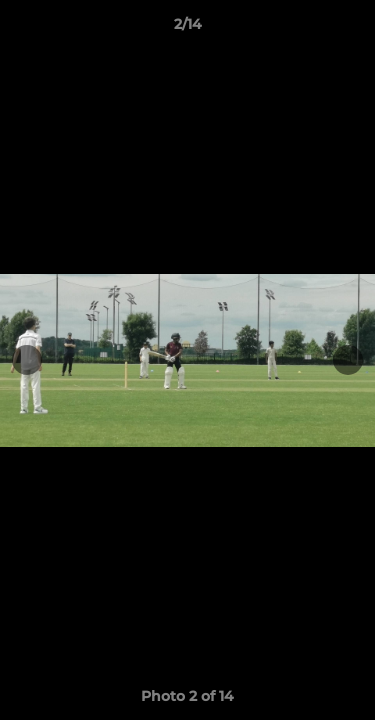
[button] (351, 29)
